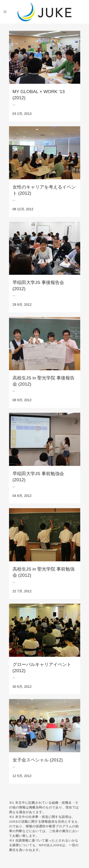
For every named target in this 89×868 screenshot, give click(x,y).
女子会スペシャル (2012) (38, 760)
